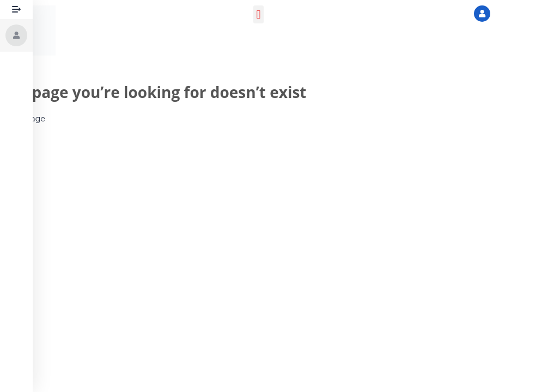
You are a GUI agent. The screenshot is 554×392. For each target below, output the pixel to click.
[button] (258, 14)
